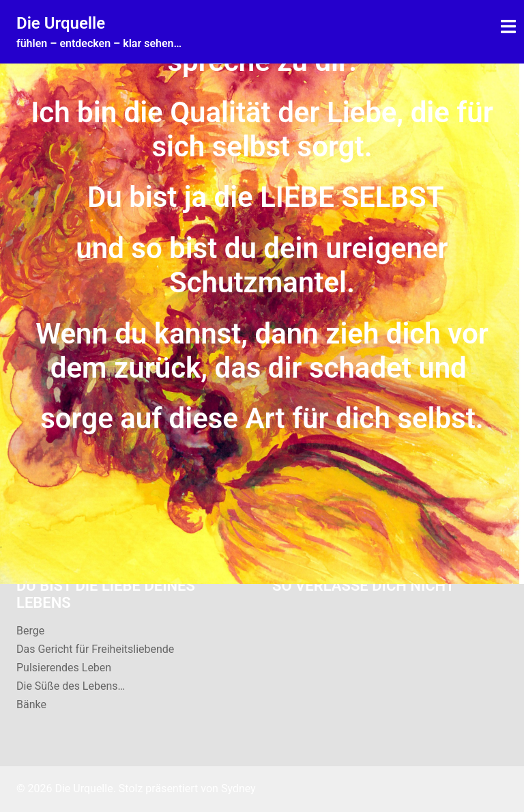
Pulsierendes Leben (64, 668)
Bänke (31, 704)
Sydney (238, 788)
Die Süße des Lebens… (71, 686)
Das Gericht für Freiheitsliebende (95, 649)
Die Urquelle (61, 23)
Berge (30, 631)
